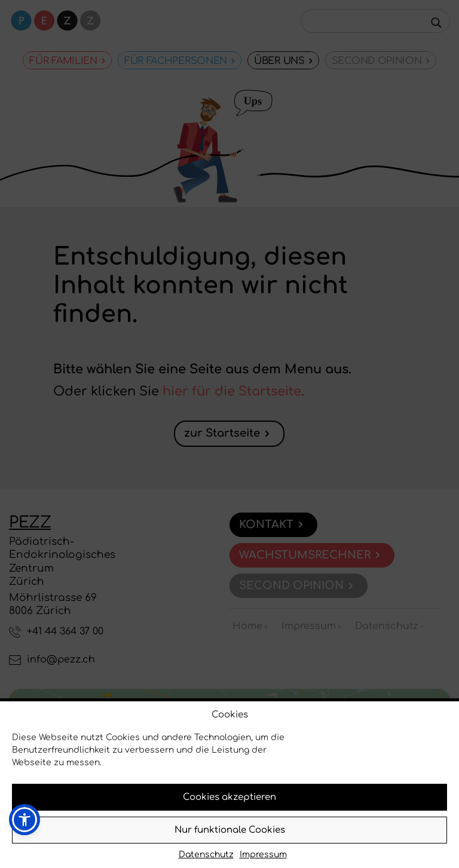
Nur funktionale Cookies (230, 830)
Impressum (263, 855)
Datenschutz (206, 855)
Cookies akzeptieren (229, 797)
